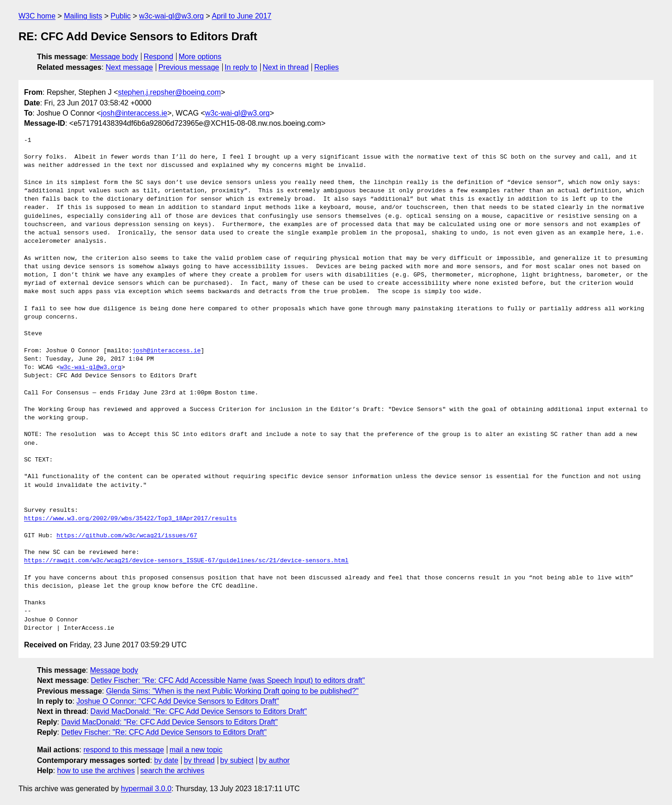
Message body (114, 57)
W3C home (37, 16)
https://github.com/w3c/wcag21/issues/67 (127, 536)
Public (121, 16)
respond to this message (123, 750)
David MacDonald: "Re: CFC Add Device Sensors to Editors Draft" (199, 711)
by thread (199, 760)
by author (274, 760)
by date (166, 760)
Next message (129, 67)
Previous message (189, 67)
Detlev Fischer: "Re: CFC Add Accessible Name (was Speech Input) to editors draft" (228, 680)
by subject (237, 760)
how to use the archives (96, 771)
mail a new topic (196, 750)
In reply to (241, 67)
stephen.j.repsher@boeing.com (169, 92)
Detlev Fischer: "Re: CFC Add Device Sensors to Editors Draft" (164, 732)
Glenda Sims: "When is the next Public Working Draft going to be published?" (232, 691)
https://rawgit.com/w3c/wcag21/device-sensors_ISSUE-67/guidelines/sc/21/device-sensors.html (186, 561)
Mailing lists (83, 16)
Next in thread (286, 67)
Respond (159, 57)
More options (200, 57)
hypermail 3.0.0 (146, 789)
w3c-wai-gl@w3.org (171, 16)
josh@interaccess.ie (134, 113)
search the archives (173, 771)
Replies (327, 67)
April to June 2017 (241, 16)
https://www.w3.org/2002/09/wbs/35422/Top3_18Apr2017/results (130, 519)
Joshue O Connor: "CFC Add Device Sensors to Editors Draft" (177, 701)
